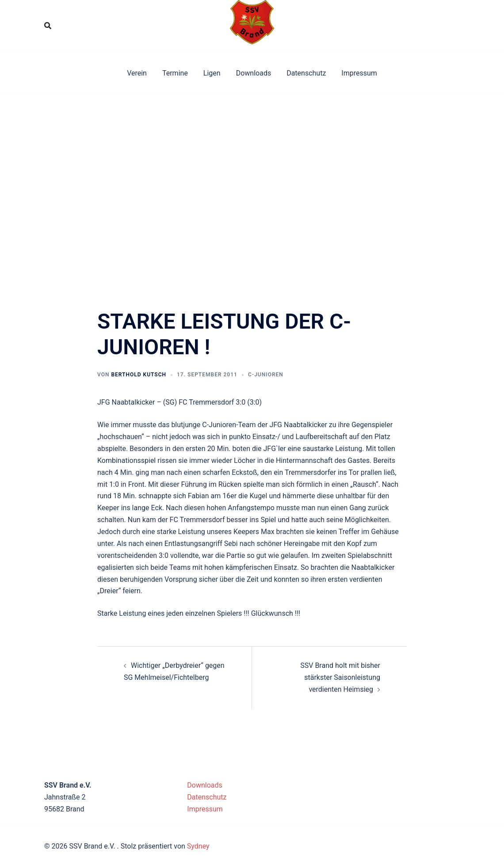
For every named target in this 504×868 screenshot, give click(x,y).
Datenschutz (306, 73)
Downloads (254, 73)
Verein (137, 73)
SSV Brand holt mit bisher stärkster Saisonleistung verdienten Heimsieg (340, 677)
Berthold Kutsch (139, 375)
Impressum (359, 73)
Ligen (212, 73)
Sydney (198, 846)
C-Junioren (266, 375)
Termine (175, 73)
